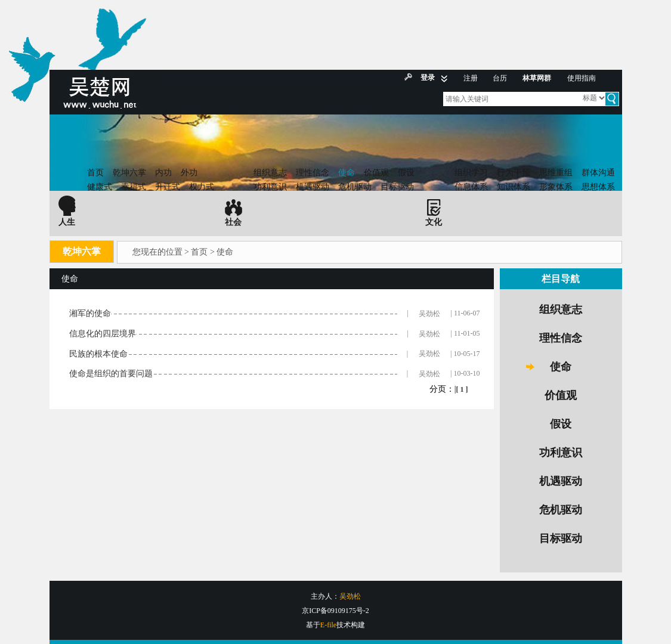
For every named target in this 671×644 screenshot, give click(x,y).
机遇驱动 (313, 187)
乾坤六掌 (129, 173)
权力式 (202, 187)
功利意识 (270, 187)
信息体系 (471, 187)
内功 (163, 173)
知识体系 (514, 187)
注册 (471, 78)
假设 (406, 173)
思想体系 (598, 187)
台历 (500, 78)
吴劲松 (429, 314)
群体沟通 (598, 173)
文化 (434, 222)
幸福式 (134, 187)
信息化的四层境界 (103, 334)
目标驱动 (397, 187)
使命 (347, 173)
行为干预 (514, 173)
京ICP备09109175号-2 (335, 611)
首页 (95, 173)
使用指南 (582, 78)
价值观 (376, 173)
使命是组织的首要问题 (111, 374)
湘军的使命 (90, 313)
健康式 (100, 187)
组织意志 (270, 173)
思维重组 (556, 173)
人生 (67, 222)
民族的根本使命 (98, 354)
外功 (189, 173)
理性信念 (313, 173)
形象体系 (556, 187)
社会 (233, 222)
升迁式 (168, 187)
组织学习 (471, 173)
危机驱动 (355, 187)
